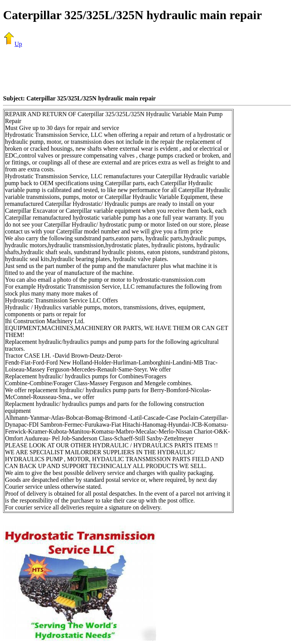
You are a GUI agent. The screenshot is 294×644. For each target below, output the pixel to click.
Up (13, 44)
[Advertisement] (147, 71)
